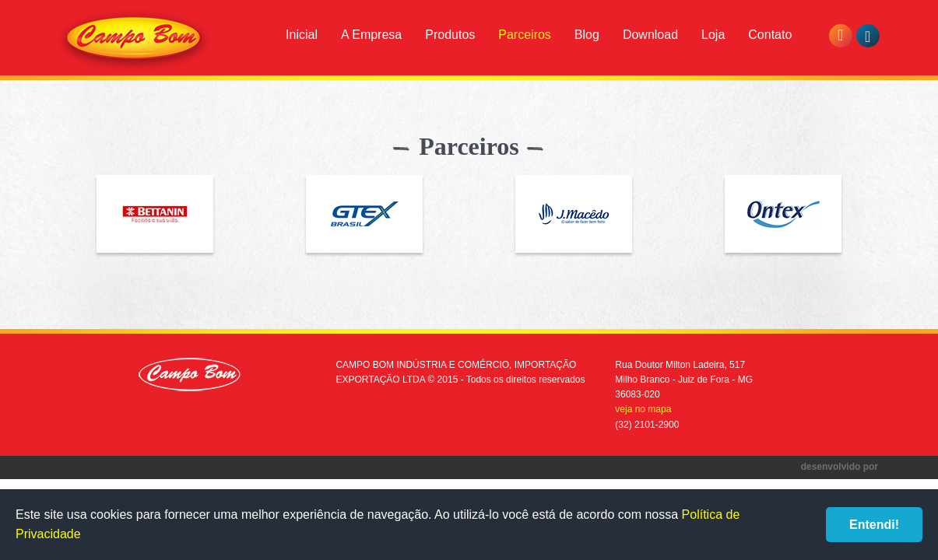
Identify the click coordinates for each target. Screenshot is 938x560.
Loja (713, 35)
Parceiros (525, 35)
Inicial (302, 35)
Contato (770, 35)
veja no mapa (643, 409)
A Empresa (371, 35)
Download (650, 35)
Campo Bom (134, 40)
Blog (587, 35)
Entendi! (874, 525)
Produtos (450, 35)
